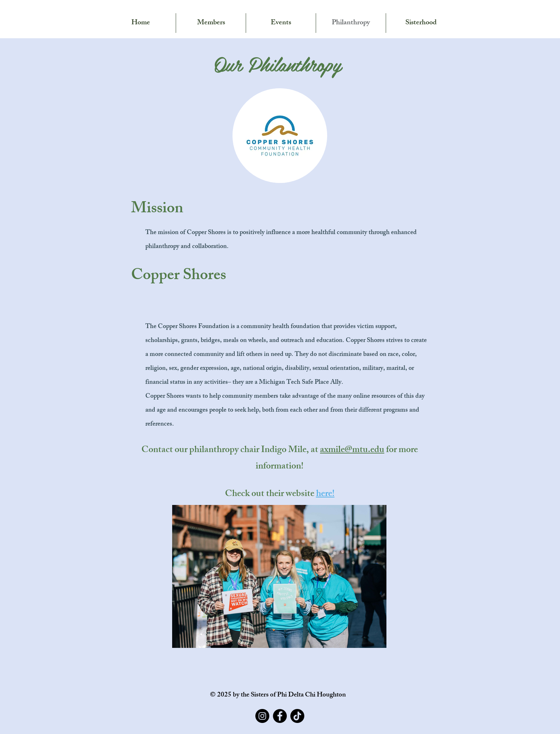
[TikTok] (297, 716)
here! (325, 495)
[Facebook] (280, 716)
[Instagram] (262, 716)
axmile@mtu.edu (352, 451)
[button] (141, 23)
